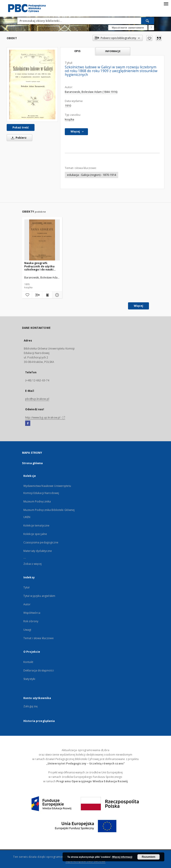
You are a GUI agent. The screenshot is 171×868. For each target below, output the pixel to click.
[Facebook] (28, 423)
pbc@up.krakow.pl (37, 399)
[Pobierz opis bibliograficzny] (37, 295)
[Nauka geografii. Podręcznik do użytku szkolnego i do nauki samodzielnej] (42, 240)
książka (69, 119)
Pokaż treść (21, 127)
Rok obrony (31, 621)
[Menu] (166, 4)
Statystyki (29, 679)
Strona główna (33, 463)
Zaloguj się (31, 706)
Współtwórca (32, 613)
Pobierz (18, 138)
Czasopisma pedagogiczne (41, 542)
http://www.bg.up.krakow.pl (45, 418)
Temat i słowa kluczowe (39, 638)
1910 (68, 106)
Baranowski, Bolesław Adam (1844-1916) (91, 92)
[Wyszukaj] (148, 21)
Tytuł (26, 587)
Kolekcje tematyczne (36, 525)
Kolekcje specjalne (35, 534)
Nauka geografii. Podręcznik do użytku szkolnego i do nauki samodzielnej (39, 266)
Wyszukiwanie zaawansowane (128, 28)
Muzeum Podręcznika (37, 501)
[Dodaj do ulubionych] (149, 38)
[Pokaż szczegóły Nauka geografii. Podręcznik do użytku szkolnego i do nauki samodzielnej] (57, 295)
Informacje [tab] (113, 51)
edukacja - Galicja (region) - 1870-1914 (92, 175)
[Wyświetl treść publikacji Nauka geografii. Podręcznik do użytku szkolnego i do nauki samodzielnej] (47, 295)
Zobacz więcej (33, 564)
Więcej (138, 306)
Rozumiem (149, 857)
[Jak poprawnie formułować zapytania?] (151, 28)
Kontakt (28, 662)
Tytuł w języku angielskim (39, 596)
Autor (27, 604)
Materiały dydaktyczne (38, 551)
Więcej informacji (122, 857)
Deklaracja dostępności (39, 670)
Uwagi (27, 630)
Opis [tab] (77, 51)
